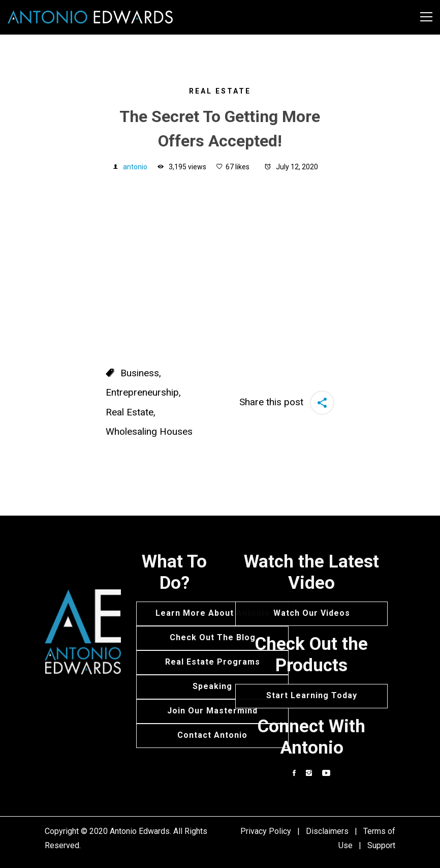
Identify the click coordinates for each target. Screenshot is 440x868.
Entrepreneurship (142, 392)
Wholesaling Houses (149, 431)
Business (140, 373)
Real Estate (220, 91)
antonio (135, 167)
